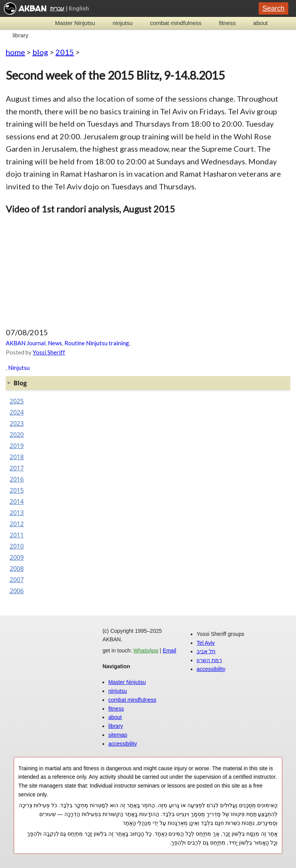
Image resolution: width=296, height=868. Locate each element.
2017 (17, 468)
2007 (17, 580)
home (15, 52)
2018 (17, 457)
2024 (17, 412)
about (261, 23)
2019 (17, 446)
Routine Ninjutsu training (97, 343)
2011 (17, 535)
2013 (17, 513)
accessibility (123, 744)
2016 (17, 479)
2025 (17, 401)
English (79, 8)
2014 (17, 502)
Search (273, 8)
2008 (17, 569)
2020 (17, 435)
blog (40, 52)
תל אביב (206, 651)
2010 (17, 546)
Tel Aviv (206, 643)
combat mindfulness (176, 23)
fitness (227, 23)
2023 (17, 423)
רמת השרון (209, 660)
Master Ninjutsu (75, 23)
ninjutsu (123, 23)
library (21, 35)
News (55, 343)
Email (169, 651)
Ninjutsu (19, 368)
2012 (17, 524)
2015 (65, 52)
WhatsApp (146, 651)
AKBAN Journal (26, 343)
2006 (17, 591)
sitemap (118, 735)
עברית (57, 8)
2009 (17, 557)
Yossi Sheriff (49, 352)
